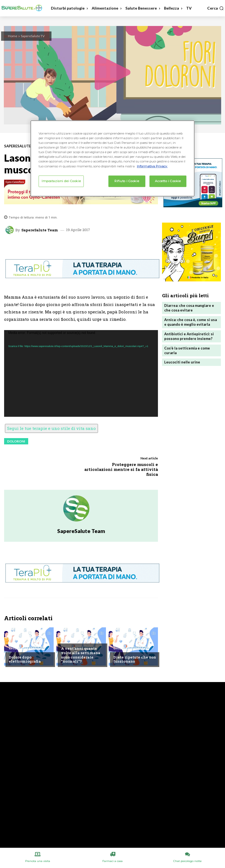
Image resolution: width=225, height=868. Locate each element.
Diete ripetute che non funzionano (135, 659)
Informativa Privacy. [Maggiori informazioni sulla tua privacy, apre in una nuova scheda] (152, 166)
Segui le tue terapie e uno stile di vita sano (51, 428)
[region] (112, 158)
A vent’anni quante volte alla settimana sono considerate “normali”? (81, 655)
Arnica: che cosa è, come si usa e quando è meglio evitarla (191, 322)
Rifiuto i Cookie (127, 181)
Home (13, 36)
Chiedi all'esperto (25, 648)
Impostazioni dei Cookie (61, 181)
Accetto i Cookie (168, 181)
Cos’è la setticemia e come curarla (187, 350)
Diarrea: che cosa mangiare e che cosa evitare (189, 308)
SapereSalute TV (33, 36)
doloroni (16, 441)
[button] (215, 8)
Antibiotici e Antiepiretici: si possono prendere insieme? (189, 336)
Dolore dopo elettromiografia (25, 659)
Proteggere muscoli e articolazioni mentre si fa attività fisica (121, 469)
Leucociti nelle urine (182, 362)
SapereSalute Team (40, 230)
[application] (81, 373)
